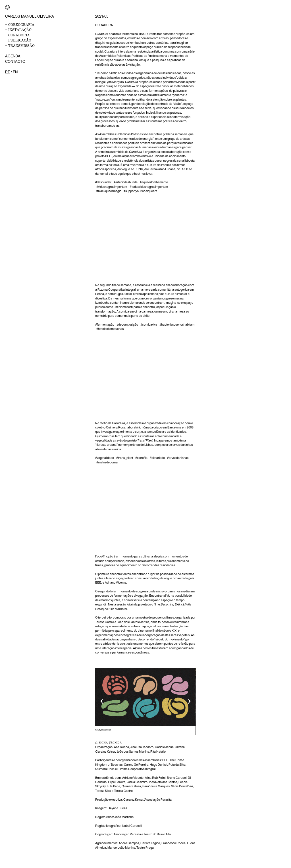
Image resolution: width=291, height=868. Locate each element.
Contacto (15, 61)
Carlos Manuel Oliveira (30, 16)
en (15, 72)
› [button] (189, 700)
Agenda (13, 56)
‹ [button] (102, 700)
